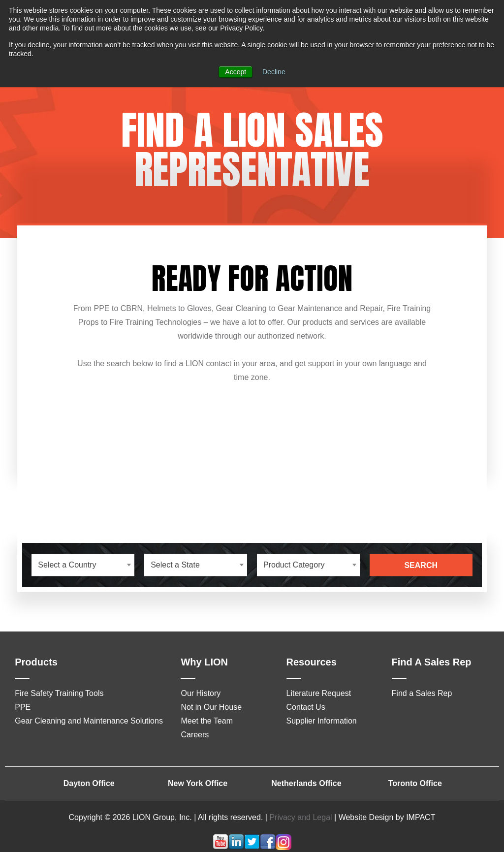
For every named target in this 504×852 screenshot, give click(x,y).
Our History (201, 693)
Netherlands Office (306, 783)
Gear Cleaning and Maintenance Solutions (89, 721)
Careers (195, 735)
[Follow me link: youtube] (220, 847)
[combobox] (83, 565)
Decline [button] (274, 72)
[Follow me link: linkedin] (236, 847)
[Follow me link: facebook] (268, 847)
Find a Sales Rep (422, 693)
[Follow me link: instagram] (283, 847)
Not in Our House (211, 707)
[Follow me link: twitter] (252, 847)
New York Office (198, 783)
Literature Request (319, 693)
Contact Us (306, 707)
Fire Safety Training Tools (59, 693)
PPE (23, 707)
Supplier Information (322, 721)
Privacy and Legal (300, 817)
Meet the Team (207, 721)
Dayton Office (89, 783)
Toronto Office (415, 783)
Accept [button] (236, 72)
